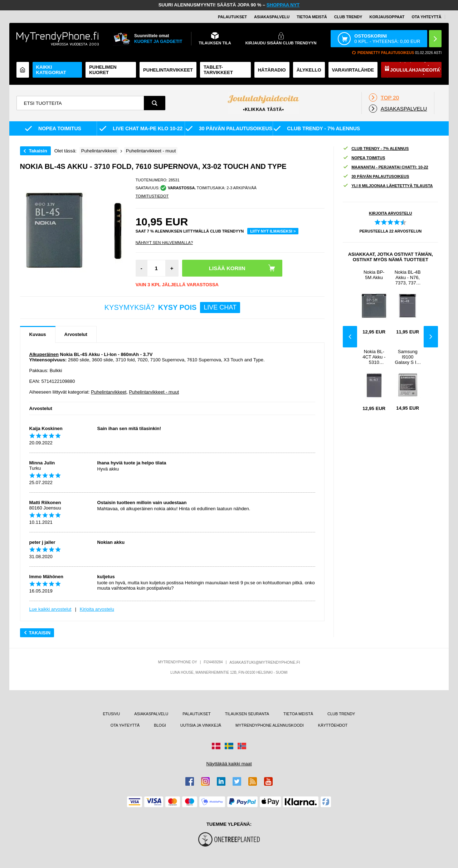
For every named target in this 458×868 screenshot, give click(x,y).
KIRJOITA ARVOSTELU (390, 213)
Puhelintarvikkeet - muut (154, 392)
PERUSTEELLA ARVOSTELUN (390, 231)
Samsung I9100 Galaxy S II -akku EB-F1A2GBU (408, 357)
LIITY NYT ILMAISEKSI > (273, 231)
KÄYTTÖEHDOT (333, 725)
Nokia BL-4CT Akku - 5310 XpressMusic (374, 357)
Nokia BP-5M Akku (374, 275)
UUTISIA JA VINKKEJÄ (201, 725)
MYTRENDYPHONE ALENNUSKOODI (270, 725)
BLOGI (160, 725)
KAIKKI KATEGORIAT (51, 70)
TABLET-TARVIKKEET (218, 70)
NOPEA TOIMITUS (364, 158)
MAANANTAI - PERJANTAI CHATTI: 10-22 (386, 167)
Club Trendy (348, 17)
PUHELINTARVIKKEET (168, 70)
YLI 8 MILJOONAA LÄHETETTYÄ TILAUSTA (388, 186)
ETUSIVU (111, 714)
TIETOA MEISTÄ (312, 17)
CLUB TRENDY (341, 714)
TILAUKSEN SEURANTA (247, 714)
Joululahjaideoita (415, 70)
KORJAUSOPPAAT (387, 17)
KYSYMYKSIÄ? (172, 308)
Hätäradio (272, 70)
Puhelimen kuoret (103, 70)
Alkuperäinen (44, 354)
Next (431, 337)
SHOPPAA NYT (283, 5)
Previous (350, 337)
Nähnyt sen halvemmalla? (164, 243)
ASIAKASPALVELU (272, 17)
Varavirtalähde (353, 70)
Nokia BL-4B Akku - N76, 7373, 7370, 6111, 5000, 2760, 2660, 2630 (408, 277)
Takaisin (38, 151)
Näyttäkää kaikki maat (229, 764)
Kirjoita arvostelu (97, 609)
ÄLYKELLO (309, 70)
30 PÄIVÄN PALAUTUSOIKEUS (376, 177)
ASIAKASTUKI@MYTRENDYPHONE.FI (265, 662)
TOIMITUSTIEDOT (152, 196)
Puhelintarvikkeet (109, 392)
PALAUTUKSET (232, 17)
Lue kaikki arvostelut (50, 609)
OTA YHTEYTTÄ (426, 17)
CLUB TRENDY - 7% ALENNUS (376, 149)
